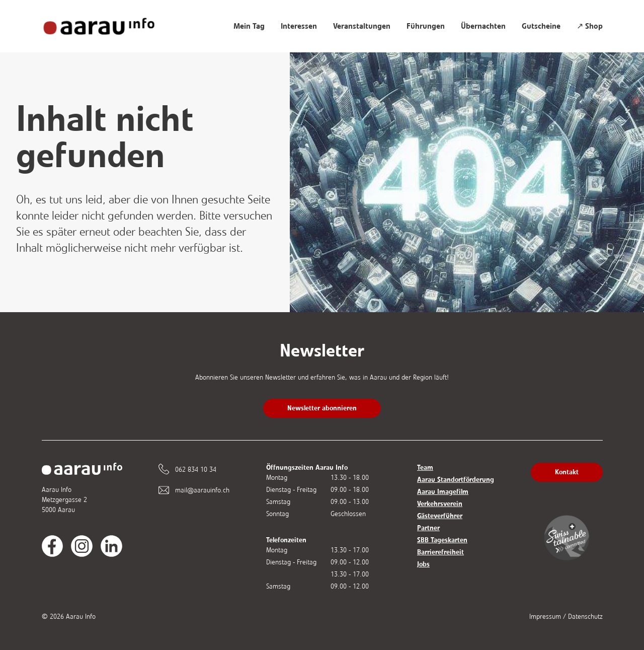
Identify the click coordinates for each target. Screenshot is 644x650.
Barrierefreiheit (440, 552)
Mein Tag (249, 26)
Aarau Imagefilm (443, 492)
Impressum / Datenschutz (566, 617)
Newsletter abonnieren (322, 408)
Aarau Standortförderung (456, 480)
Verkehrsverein (440, 504)
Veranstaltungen (362, 26)
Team (425, 467)
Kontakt (567, 472)
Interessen (299, 26)
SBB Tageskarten (442, 540)
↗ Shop (590, 26)
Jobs (423, 564)
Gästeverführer (440, 516)
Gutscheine (541, 26)
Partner (428, 528)
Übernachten (483, 26)
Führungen (426, 26)
